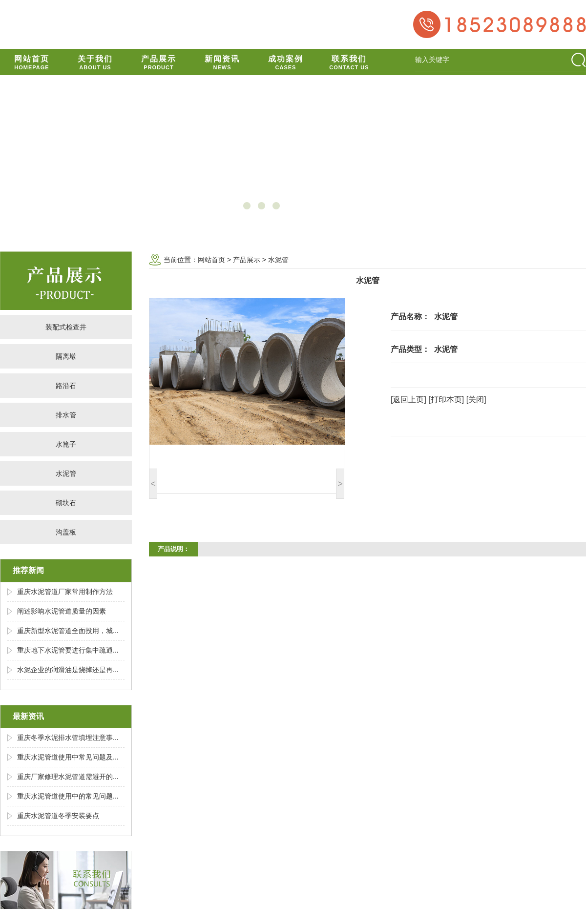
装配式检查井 (66, 327)
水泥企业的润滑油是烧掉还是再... (68, 670)
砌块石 (66, 503)
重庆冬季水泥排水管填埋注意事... (68, 738)
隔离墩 (66, 356)
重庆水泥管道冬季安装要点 (58, 816)
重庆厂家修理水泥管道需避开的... (68, 777)
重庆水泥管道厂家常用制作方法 (65, 592)
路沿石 (66, 386)
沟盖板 (66, 532)
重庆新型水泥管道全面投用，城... (68, 631)
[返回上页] (408, 400)
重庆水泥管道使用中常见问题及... (68, 757)
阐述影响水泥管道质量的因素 (62, 611)
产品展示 (247, 260)
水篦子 (66, 444)
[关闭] (476, 400)
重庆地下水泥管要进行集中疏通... (68, 650)
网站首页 (211, 260)
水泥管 (66, 473)
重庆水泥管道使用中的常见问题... (68, 796)
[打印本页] (446, 400)
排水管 (66, 415)
